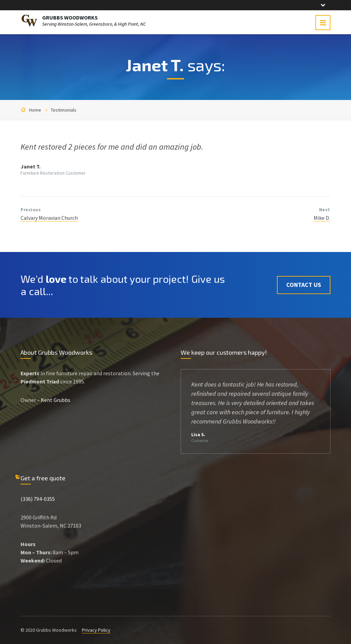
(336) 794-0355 (38, 499)
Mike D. (322, 218)
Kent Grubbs (56, 400)
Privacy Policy (96, 630)
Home (35, 110)
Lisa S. (198, 434)
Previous (31, 210)
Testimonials (64, 110)
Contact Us (304, 285)
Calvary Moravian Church (49, 218)
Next (325, 210)
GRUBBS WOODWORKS (70, 17)
